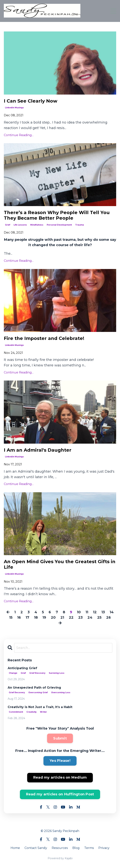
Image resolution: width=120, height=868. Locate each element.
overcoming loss (61, 693)
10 (79, 612)
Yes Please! (60, 761)
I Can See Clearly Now (31, 101)
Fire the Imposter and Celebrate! (44, 338)
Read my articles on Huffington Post (60, 794)
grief (8, 225)
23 (80, 617)
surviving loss (57, 673)
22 (71, 617)
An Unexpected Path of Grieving (34, 688)
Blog (76, 848)
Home (15, 848)
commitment (16, 712)
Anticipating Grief (22, 668)
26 (109, 617)
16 (19, 617)
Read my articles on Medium (60, 777)
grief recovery (37, 673)
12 (95, 612)
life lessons (20, 225)
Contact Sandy (36, 848)
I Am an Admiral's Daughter (38, 450)
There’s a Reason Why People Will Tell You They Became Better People (57, 215)
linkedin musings (14, 108)
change (13, 673)
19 (44, 617)
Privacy (104, 848)
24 (90, 617)
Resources (60, 848)
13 (103, 612)
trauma (80, 225)
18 (36, 617)
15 (11, 617)
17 (27, 617)
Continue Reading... (19, 135)
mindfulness (37, 225)
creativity (31, 712)
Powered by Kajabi (60, 858)
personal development (59, 225)
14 (112, 612)
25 (99, 617)
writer (43, 712)
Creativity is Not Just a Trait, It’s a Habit (40, 707)
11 (87, 612)
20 (53, 617)
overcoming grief (38, 693)
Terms (89, 848)
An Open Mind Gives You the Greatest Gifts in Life (60, 564)
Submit (60, 738)
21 (62, 617)
